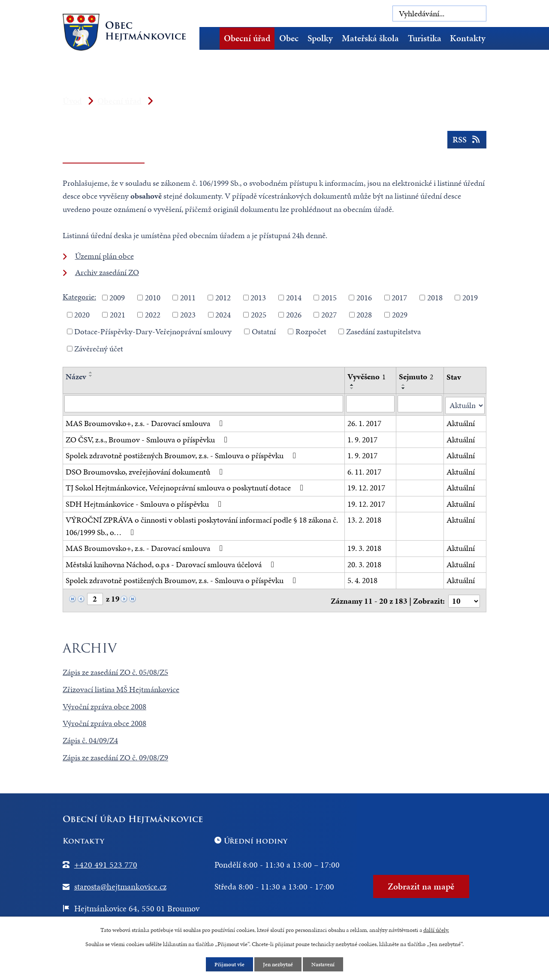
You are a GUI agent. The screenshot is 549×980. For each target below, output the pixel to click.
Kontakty (468, 38)
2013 (258, 298)
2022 (153, 314)
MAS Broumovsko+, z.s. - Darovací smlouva (146, 422)
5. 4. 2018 (362, 579)
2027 (329, 314)
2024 (223, 314)
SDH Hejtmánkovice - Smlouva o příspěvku (145, 502)
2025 (259, 314)
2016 (364, 298)
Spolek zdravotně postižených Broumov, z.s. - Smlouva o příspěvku (182, 454)
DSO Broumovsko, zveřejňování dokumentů (146, 470)
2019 (470, 298)
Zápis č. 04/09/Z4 (90, 737)
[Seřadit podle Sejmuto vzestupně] (404, 385)
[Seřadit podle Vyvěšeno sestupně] (352, 388)
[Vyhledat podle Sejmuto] (420, 404)
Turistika (425, 38)
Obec (289, 38)
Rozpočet (311, 331)
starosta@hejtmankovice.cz (120, 883)
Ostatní (264, 331)
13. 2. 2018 (364, 518)
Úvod (212, 38)
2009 (117, 298)
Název (76, 377)
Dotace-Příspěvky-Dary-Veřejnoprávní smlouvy (153, 331)
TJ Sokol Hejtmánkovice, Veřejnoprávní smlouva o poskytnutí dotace (186, 486)
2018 (435, 298)
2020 (82, 314)
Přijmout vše (227, 964)
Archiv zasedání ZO (107, 272)
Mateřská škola (370, 38)
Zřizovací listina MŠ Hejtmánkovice (121, 686)
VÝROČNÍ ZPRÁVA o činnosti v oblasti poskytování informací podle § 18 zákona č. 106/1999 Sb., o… (202, 524)
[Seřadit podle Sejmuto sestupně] (404, 388)
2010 (153, 298)
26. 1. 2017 (364, 422)
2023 (188, 314)
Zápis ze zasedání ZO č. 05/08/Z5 (115, 669)
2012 (223, 298)
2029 (400, 314)
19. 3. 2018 (364, 546)
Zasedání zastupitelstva (383, 331)
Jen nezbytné (278, 964)
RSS (466, 142)
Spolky (320, 38)
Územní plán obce (104, 256)
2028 (364, 314)
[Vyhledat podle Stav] (465, 404)
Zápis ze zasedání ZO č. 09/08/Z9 (115, 755)
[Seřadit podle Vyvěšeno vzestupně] (352, 385)
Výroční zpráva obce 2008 (104, 703)
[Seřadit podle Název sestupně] (91, 376)
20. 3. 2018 (364, 563)
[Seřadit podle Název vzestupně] (91, 372)
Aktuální (461, 422)
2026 (294, 314)
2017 (399, 298)
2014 (294, 298)
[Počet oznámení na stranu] (464, 598)
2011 (188, 298)
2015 (329, 298)
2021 (118, 314)
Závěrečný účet (99, 348)
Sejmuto (416, 377)
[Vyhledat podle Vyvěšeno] (370, 404)
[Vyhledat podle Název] (204, 404)
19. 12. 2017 (366, 486)
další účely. (436, 929)
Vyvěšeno (367, 377)
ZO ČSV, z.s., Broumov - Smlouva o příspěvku (148, 438)
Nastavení (326, 964)
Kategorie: (79, 297)
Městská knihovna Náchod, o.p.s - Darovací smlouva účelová (172, 563)
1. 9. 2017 (362, 438)
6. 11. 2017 (364, 470)
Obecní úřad (247, 38)
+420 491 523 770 (106, 862)
